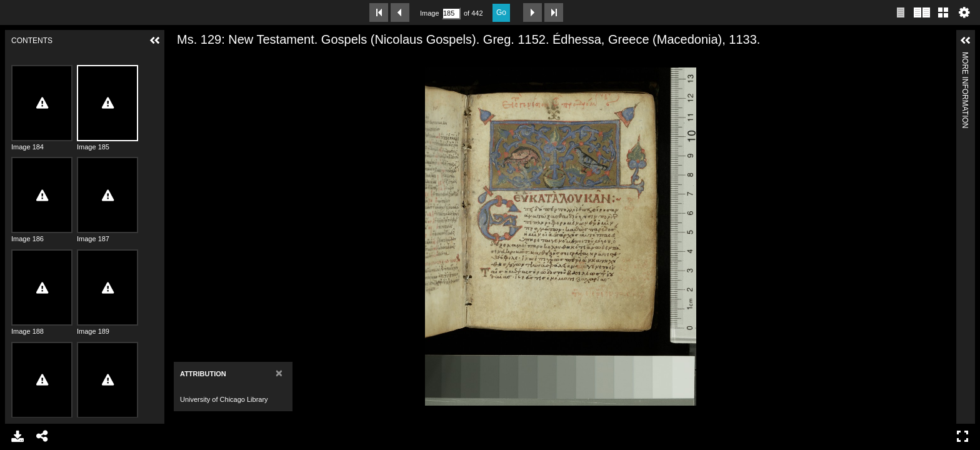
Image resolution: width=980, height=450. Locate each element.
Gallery (943, 12)
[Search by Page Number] (451, 13)
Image (429, 13)
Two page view (922, 12)
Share (42, 436)
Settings (964, 12)
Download (17, 436)
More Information (965, 57)
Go (501, 12)
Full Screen (962, 436)
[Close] (279, 373)
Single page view (901, 12)
